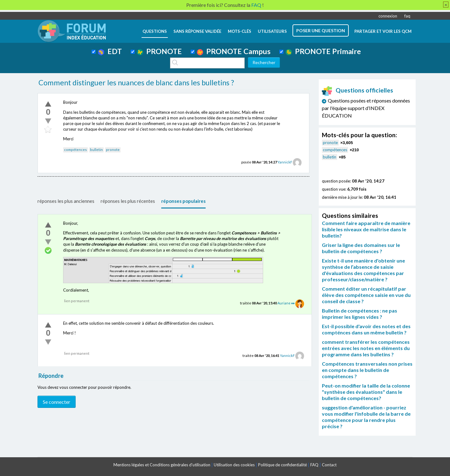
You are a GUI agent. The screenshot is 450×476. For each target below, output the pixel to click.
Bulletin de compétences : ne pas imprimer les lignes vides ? (360, 314)
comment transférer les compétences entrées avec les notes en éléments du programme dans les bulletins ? (366, 348)
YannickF (285, 162)
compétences (75, 150)
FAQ (314, 465)
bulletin (96, 150)
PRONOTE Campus (234, 51)
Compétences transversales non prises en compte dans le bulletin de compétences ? (367, 370)
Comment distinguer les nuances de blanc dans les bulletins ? (136, 83)
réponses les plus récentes (128, 201)
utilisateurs (272, 31)
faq (407, 16)
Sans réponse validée (197, 31)
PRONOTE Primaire (323, 51)
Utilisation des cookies (234, 465)
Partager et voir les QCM (383, 31)
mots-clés (240, 31)
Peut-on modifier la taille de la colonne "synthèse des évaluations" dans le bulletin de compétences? (366, 392)
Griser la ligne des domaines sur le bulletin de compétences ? (361, 248)
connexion (388, 16)
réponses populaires (183, 201)
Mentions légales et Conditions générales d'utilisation (162, 465)
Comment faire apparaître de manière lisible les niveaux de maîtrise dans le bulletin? (366, 229)
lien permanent (77, 301)
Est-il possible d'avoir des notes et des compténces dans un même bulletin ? (366, 329)
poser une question (321, 30)
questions (155, 31)
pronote (113, 150)
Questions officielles (357, 90)
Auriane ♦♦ (286, 303)
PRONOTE (159, 51)
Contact (329, 465)
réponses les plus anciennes (66, 201)
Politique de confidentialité (282, 465)
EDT (110, 51)
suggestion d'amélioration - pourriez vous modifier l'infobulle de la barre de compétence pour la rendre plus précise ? (366, 417)
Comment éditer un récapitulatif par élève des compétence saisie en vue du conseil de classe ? (366, 295)
